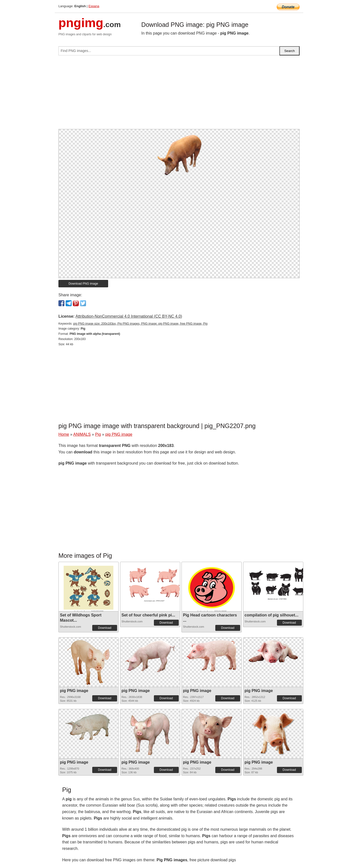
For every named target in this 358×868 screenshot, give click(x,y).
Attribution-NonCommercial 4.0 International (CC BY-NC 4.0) (129, 316)
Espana (94, 6)
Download (105, 628)
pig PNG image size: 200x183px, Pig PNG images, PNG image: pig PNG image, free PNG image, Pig (140, 324)
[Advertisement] (179, 94)
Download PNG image (83, 284)
